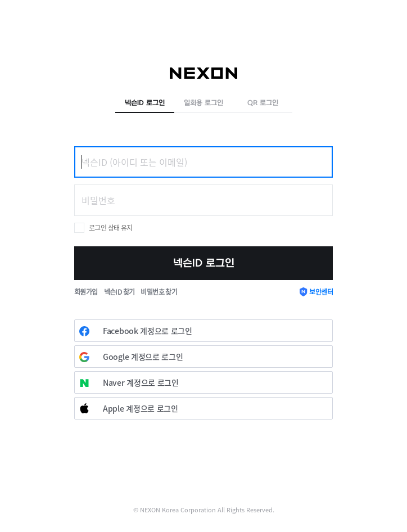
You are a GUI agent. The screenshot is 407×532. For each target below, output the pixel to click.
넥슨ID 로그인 (145, 103)
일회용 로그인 (203, 103)
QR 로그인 (263, 103)
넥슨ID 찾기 (119, 292)
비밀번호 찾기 (159, 292)
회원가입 (86, 292)
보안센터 (321, 292)
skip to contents (0, 0)
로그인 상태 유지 (111, 227)
